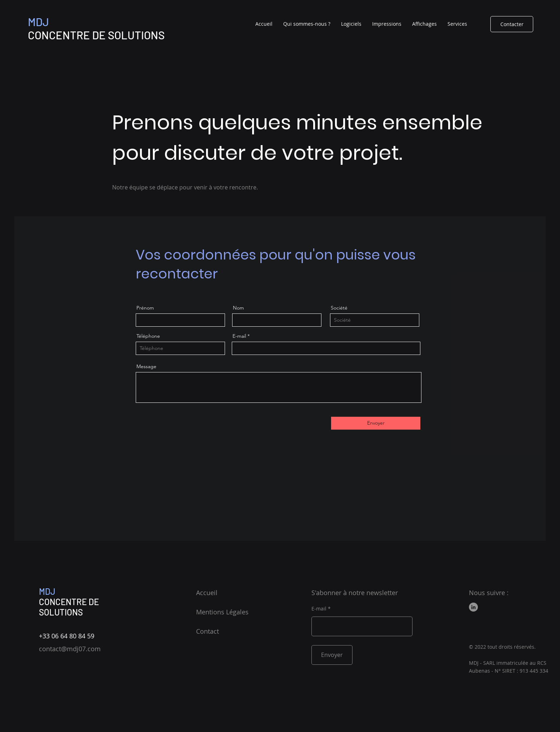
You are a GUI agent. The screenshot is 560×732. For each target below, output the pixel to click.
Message (146, 366)
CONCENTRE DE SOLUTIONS (69, 607)
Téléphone (148, 336)
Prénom (145, 308)
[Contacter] (512, 24)
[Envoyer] (376, 423)
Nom (238, 308)
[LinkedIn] (473, 607)
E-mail (239, 336)
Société (339, 308)
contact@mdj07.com (70, 649)
